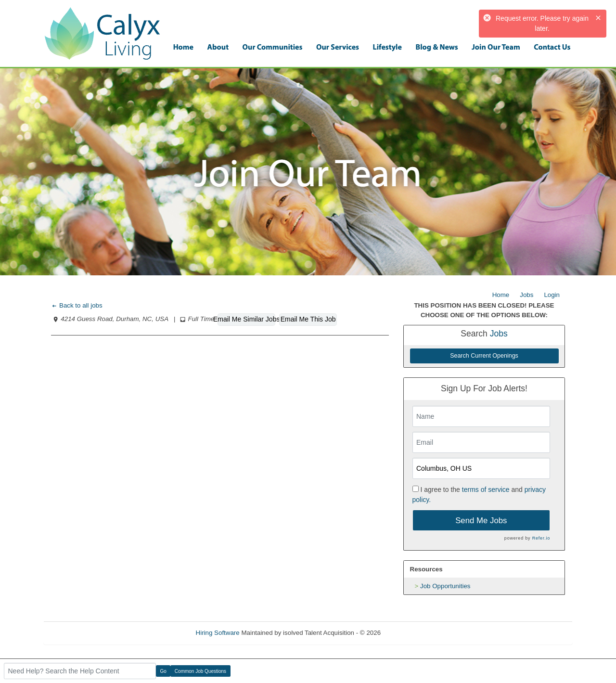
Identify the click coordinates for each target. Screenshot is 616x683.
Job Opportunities (445, 586)
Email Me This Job (308, 319)
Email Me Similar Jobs (246, 319)
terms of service (486, 490)
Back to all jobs (77, 305)
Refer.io (541, 538)
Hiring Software (218, 633)
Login (552, 295)
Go (163, 671)
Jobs (526, 295)
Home (501, 295)
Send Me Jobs (481, 521)
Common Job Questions (200, 671)
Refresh (409, 633)
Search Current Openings (484, 356)
